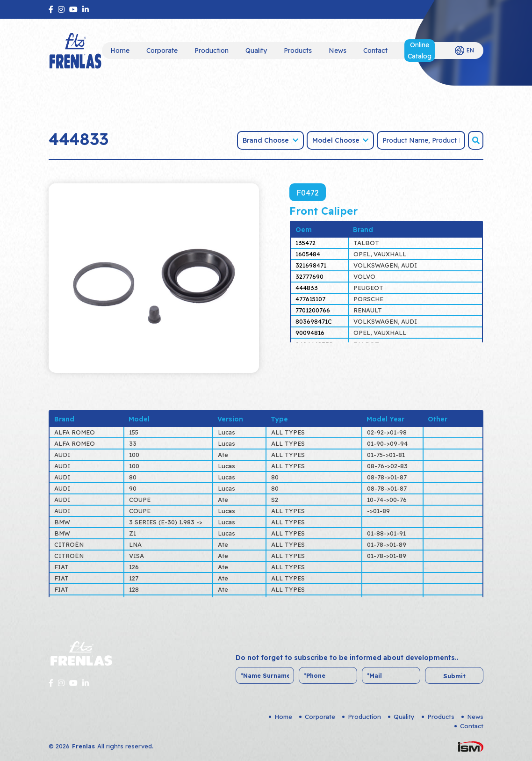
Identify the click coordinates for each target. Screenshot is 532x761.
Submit (454, 676)
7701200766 (313, 310)
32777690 (309, 276)
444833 (307, 288)
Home (120, 51)
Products (298, 51)
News (338, 51)
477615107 (310, 299)
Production (212, 51)
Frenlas (83, 746)
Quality (256, 51)
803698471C (314, 321)
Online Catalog (420, 51)
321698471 (311, 265)
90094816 (310, 333)
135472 (306, 243)
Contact (375, 51)
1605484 (308, 254)
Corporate (162, 51)
